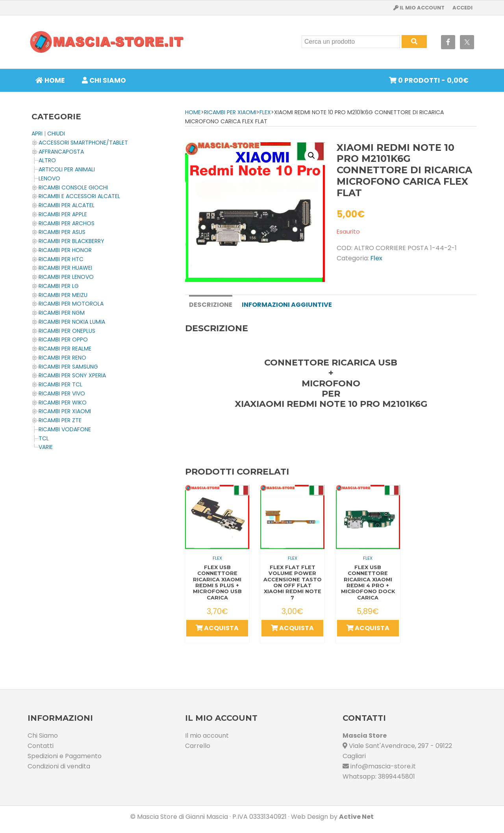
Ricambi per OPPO (63, 340)
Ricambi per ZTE (60, 420)
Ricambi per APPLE (63, 214)
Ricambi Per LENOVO (66, 277)
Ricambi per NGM (62, 313)
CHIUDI (56, 134)
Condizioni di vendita (59, 765)
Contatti (41, 745)
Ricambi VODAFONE (65, 429)
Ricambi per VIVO (62, 393)
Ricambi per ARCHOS (67, 223)
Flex (265, 112)
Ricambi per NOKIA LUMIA (72, 322)
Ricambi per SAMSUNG (68, 367)
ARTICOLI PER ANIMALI (67, 169)
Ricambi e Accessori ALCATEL (79, 196)
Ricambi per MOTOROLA (71, 304)
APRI (37, 134)
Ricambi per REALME (65, 349)
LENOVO (49, 178)
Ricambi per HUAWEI (65, 268)
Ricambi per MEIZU (63, 295)
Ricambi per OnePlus (67, 331)
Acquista (217, 628)
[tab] (210, 304)
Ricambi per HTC (61, 259)
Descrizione (210, 305)
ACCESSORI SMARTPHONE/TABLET (83, 143)
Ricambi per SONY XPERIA (72, 375)
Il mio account (207, 735)
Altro (47, 160)
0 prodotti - (429, 80)
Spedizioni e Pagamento (65, 755)
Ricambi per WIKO (63, 403)
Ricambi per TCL (60, 384)
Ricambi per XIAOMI (230, 112)
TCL (44, 438)
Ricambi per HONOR (65, 250)
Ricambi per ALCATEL (67, 205)
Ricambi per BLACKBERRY (71, 241)
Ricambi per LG (59, 286)
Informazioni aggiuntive (286, 305)
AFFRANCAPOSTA (61, 152)
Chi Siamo (43, 735)
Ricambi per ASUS (62, 232)
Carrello (198, 745)
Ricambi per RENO (62, 358)
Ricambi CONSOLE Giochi (73, 187)
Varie (46, 447)
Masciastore (106, 42)
